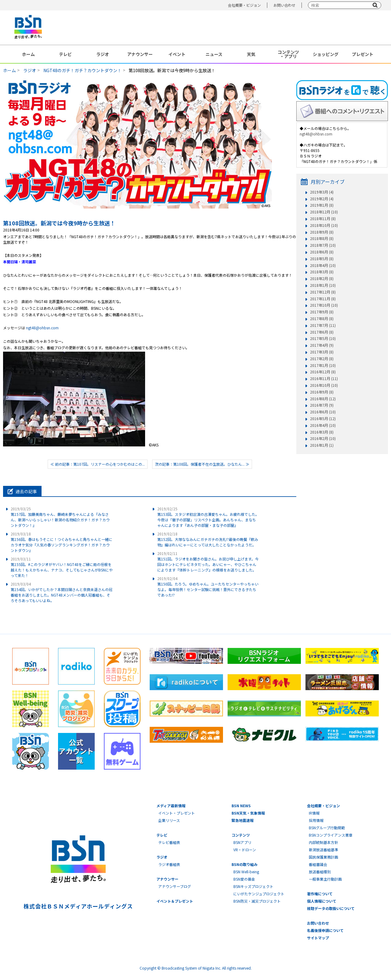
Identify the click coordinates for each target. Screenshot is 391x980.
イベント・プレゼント (177, 813)
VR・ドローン (245, 850)
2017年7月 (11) (323, 325)
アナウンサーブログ (175, 886)
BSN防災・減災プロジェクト (257, 901)
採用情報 (316, 820)
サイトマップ (318, 938)
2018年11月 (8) (323, 219)
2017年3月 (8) (322, 352)
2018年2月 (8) (322, 279)
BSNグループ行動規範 (327, 828)
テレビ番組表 (169, 842)
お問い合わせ (284, 5)
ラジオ (103, 54)
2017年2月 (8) (322, 359)
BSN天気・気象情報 (248, 813)
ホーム (28, 54)
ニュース (214, 54)
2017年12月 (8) (323, 292)
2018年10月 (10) (324, 225)
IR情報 (314, 813)
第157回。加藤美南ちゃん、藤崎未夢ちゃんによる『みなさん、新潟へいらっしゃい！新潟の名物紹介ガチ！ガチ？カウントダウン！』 (60, 517)
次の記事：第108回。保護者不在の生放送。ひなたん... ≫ (202, 464)
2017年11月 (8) (323, 299)
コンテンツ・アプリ (288, 54)
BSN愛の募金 (244, 879)
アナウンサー (140, 54)
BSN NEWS (241, 806)
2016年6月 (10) (323, 412)
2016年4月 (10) (323, 425)
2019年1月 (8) (322, 205)
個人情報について (322, 901)
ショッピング (326, 54)
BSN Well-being (246, 872)
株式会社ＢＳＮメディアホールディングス (78, 906)
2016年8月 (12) (323, 399)
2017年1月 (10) (323, 365)
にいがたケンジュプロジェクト (259, 894)
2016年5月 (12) (323, 419)
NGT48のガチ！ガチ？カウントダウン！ (82, 70)
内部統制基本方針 (323, 842)
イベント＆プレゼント (175, 901)
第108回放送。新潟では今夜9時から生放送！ (59, 223)
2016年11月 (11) (324, 379)
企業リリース (169, 820)
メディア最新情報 (171, 806)
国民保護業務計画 (323, 857)
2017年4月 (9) (322, 345)
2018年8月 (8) (322, 239)
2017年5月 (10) (323, 338)
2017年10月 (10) (324, 305)
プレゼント (363, 54)
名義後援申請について (325, 930)
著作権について (320, 894)
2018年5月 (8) (322, 259)
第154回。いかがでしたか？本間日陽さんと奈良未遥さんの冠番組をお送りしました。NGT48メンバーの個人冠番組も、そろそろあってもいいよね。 (62, 592)
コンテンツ (241, 835)
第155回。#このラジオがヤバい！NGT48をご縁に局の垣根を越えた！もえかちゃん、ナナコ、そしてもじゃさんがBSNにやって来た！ (62, 567)
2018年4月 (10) (323, 265)
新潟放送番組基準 (323, 850)
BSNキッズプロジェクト (253, 886)
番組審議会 (318, 864)
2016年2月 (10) (323, 438)
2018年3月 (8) (322, 272)
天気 (251, 54)
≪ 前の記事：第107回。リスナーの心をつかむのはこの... (98, 464)
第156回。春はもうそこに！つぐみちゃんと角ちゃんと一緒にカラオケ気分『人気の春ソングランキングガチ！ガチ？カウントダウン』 (62, 542)
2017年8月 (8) (322, 319)
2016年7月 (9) (322, 405)
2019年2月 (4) (322, 199)
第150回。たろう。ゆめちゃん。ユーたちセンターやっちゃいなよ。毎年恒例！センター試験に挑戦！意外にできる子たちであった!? (208, 587)
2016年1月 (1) (322, 445)
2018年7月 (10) (323, 245)
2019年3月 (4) (322, 192)
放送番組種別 (320, 872)
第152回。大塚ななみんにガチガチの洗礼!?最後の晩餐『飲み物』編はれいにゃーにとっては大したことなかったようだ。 (208, 539)
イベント (177, 54)
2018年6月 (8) (322, 252)
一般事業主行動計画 (325, 879)
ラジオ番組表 (169, 864)
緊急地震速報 (243, 820)
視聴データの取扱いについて (331, 908)
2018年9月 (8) (322, 232)
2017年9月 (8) (322, 312)
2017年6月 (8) (322, 332)
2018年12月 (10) (324, 212)
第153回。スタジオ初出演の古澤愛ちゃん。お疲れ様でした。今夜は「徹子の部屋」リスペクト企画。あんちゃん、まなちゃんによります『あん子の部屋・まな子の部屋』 (208, 517)
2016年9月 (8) (322, 392)
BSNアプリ (242, 842)
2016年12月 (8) (323, 372)
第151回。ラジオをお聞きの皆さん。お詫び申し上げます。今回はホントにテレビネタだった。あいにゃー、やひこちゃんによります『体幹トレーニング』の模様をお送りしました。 (208, 562)
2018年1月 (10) (323, 285)
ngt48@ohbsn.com (42, 328)
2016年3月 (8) (322, 432)
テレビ (65, 54)
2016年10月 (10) (324, 385)
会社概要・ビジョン (244, 5)
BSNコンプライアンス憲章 (331, 835)
